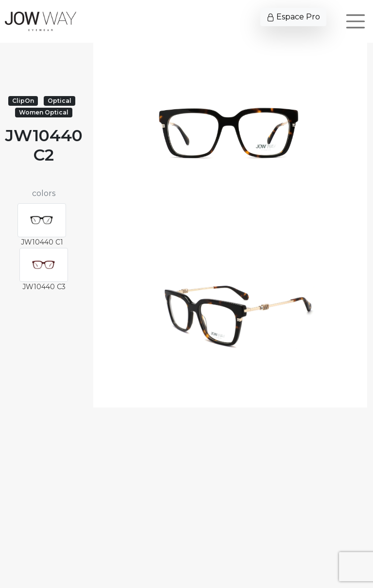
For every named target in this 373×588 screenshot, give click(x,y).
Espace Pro (293, 17)
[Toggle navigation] (356, 21)
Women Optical (44, 112)
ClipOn (23, 101)
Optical (59, 101)
